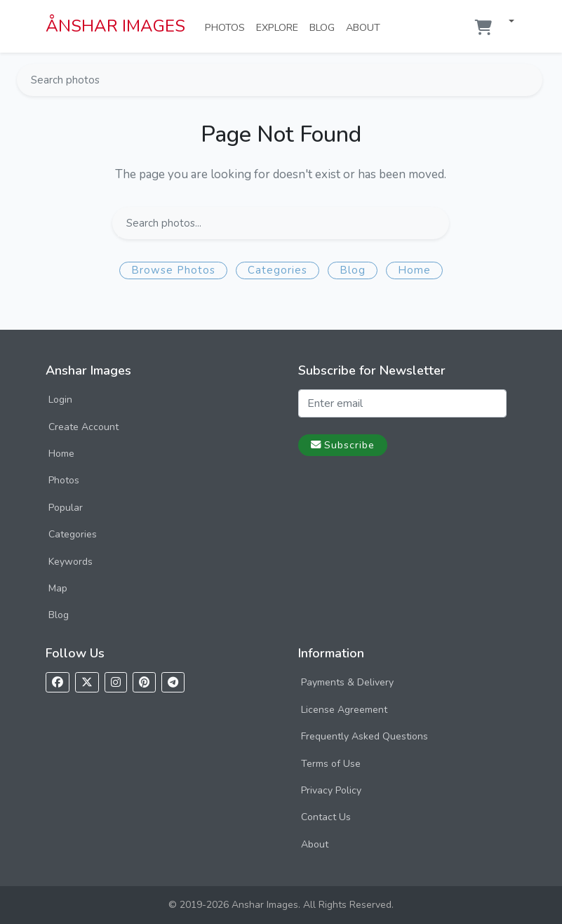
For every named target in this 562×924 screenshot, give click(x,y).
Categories (277, 270)
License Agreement (344, 710)
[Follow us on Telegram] (173, 682)
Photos (228, 27)
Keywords (71, 562)
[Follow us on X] (87, 682)
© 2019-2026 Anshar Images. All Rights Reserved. (281, 905)
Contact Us (326, 817)
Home (414, 270)
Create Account (83, 427)
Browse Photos (173, 270)
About (366, 27)
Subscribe (343, 445)
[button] (506, 22)
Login (60, 400)
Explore (280, 27)
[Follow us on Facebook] (58, 682)
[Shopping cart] (483, 28)
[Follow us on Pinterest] (144, 682)
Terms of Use (331, 764)
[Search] (530, 80)
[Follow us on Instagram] (116, 682)
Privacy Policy (331, 790)
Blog (325, 27)
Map (58, 588)
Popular (66, 508)
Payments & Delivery (347, 682)
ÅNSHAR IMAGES (115, 26)
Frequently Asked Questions (364, 736)
